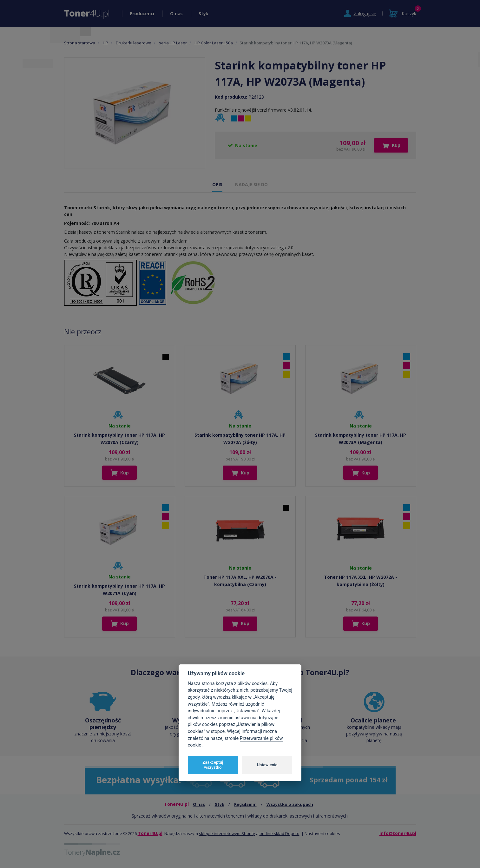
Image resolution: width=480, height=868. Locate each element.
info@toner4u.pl (398, 833)
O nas (176, 13)
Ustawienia (267, 765)
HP (105, 43)
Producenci (142, 13)
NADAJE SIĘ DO (251, 184)
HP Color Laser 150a (214, 43)
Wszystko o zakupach (290, 804)
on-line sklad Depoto (279, 833)
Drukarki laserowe (134, 43)
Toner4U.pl (150, 833)
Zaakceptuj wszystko (213, 765)
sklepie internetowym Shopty (227, 833)
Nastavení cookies (322, 833)
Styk (204, 13)
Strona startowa (80, 43)
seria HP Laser (173, 43)
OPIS (217, 184)
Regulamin (245, 804)
